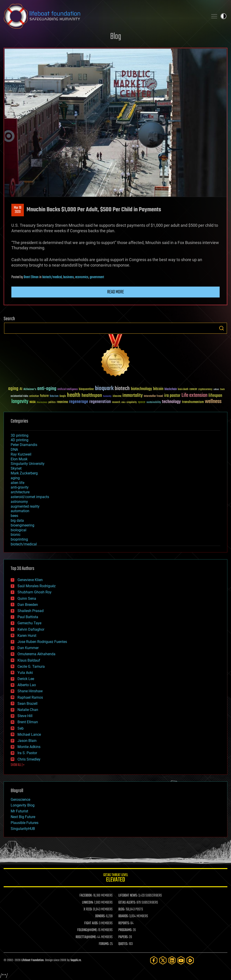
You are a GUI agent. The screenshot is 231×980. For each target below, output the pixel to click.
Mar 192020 (18, 210)
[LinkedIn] (172, 960)
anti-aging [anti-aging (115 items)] (47, 389)
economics (82, 277)
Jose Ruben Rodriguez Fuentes (42, 642)
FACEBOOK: (86, 896)
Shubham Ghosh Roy (35, 592)
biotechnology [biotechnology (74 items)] (141, 389)
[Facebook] (154, 960)
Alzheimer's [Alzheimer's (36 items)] (30, 389)
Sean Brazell (27, 704)
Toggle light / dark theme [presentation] (224, 16)
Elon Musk (19, 459)
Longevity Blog (23, 805)
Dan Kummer (28, 648)
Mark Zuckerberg (24, 473)
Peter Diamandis (24, 445)
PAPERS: (123, 937)
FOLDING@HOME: (87, 930)
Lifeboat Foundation (32, 960)
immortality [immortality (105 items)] (133, 396)
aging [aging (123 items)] (13, 389)
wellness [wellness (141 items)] (213, 402)
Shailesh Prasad (31, 611)
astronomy (19, 502)
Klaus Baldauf (29, 660)
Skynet (16, 468)
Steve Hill (25, 716)
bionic (16, 535)
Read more (116, 292)
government (97, 277)
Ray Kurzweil (21, 454)
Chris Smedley (29, 759)
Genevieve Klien (30, 580)
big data (17, 520)
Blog (116, 37)
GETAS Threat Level (115, 878)
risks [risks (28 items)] (123, 402)
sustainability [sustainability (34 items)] (154, 403)
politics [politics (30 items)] (52, 402)
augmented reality (25, 506)
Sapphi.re (76, 960)
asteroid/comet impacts (30, 497)
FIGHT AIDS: (91, 923)
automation (20, 511)
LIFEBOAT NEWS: (128, 896)
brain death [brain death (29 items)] (183, 389)
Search (221, 328)
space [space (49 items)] (142, 402)
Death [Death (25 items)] (222, 389)
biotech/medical (52, 277)
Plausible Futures (25, 823)
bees (14, 516)
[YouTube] (181, 960)
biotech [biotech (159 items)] (122, 389)
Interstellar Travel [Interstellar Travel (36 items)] (153, 396)
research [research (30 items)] (116, 402)
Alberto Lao (27, 685)
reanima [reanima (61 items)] (62, 402)
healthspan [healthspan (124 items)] (92, 396)
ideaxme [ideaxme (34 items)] (117, 396)
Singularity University (28, 464)
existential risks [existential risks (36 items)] (19, 396)
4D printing (20, 440)
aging (15, 478)
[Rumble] (190, 960)
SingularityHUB (23, 829)
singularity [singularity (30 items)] (132, 402)
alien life (17, 483)
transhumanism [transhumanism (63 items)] (193, 402)
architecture (20, 492)
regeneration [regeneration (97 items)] (100, 402)
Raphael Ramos (30, 697)
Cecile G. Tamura (31, 666)
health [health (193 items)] (74, 395)
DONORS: (100, 916)
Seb (21, 728)
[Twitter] (163, 960)
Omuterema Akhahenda (36, 654)
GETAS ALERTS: (127, 903)
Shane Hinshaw (30, 691)
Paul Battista (28, 617)
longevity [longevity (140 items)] (20, 402)
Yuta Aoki (25, 673)
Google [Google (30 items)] (63, 396)
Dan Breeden (28, 605)
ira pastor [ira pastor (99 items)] (172, 396)
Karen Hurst (27, 636)
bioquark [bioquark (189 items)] (104, 389)
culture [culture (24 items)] (216, 389)
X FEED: (88, 909)
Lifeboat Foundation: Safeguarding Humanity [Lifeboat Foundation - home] (104, 16)
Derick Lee (26, 679)
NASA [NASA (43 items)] (33, 402)
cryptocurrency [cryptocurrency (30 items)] (205, 389)
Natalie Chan (28, 710)
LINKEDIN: (88, 903)
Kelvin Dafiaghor (31, 629)
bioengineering (22, 525)
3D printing (20, 435)
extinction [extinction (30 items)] (34, 396)
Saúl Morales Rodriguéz (37, 586)
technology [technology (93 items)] (171, 402)
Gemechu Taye (29, 623)
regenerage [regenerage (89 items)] (79, 402)
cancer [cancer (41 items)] (193, 389)
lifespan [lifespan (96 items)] (215, 396)
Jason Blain (27, 741)
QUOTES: (123, 944)
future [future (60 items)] (44, 396)
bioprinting (19, 539)
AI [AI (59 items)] (21, 389)
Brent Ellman (31, 277)
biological (19, 530)
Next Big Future (23, 817)
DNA (14, 450)
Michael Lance (29, 734)
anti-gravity (20, 487)
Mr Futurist (19, 811)
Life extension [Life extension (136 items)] (194, 396)
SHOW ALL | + (18, 765)
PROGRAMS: (125, 930)
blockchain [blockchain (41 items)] (171, 389)
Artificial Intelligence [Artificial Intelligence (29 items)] (68, 389)
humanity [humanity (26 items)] (107, 396)
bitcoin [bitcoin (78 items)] (158, 389)
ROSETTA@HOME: (86, 937)
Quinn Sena (27, 598)
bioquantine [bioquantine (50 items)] (86, 389)
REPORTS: (124, 923)
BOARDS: (123, 916)
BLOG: (122, 909)
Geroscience (20, 800)
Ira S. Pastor (27, 753)
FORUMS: (104, 944)
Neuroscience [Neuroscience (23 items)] (42, 403)
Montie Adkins (29, 747)
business (68, 277)
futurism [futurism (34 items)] (54, 396)
